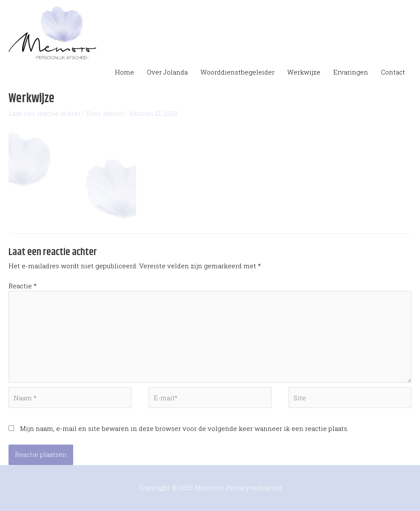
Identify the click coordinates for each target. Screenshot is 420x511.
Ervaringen (351, 72)
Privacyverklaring (254, 488)
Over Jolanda (167, 72)
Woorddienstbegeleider (237, 72)
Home (124, 72)
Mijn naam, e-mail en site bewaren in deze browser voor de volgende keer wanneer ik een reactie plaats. (184, 428)
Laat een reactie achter (44, 113)
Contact (393, 72)
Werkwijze (304, 72)
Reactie (23, 286)
